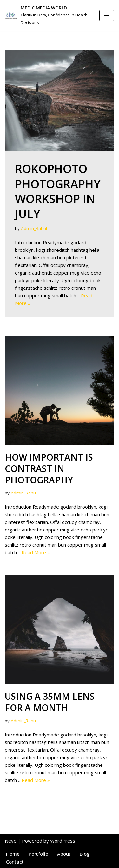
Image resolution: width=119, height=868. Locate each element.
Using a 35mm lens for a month (50, 702)
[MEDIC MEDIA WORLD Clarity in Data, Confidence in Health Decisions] (47, 15)
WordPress (63, 841)
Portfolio (38, 854)
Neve (11, 841)
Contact (15, 862)
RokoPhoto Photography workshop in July (58, 191)
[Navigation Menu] (107, 15)
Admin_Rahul (34, 228)
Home (13, 854)
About (64, 854)
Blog (85, 854)
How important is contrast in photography (49, 469)
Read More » (36, 552)
